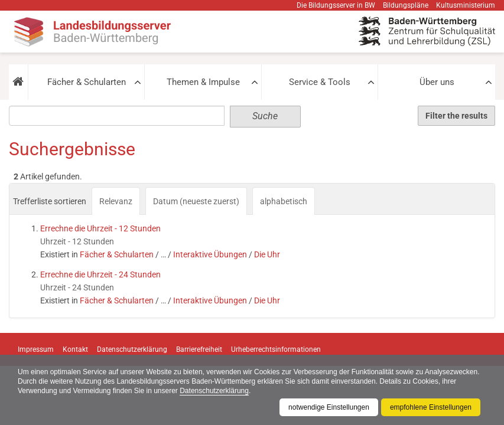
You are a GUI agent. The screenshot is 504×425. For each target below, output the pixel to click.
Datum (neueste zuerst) (196, 201)
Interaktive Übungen (210, 254)
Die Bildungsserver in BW (336, 5)
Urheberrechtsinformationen (276, 349)
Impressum (36, 349)
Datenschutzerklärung (214, 391)
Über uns (437, 82)
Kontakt (75, 349)
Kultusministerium (466, 5)
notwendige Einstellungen (329, 407)
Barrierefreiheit (199, 349)
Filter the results (456, 116)
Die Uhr (267, 254)
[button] (18, 82)
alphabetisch (284, 201)
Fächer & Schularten (87, 82)
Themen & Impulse (203, 82)
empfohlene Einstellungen (431, 407)
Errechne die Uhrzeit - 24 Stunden (100, 274)
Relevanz (116, 201)
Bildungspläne (406, 5)
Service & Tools (320, 82)
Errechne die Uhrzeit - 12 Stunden (100, 228)
